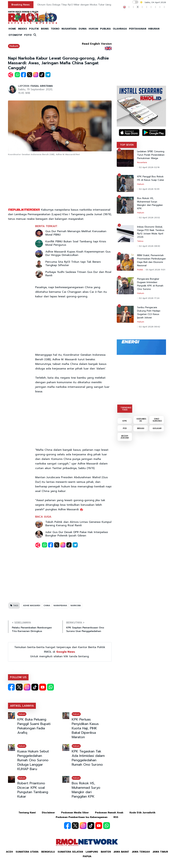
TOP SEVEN (127, 145)
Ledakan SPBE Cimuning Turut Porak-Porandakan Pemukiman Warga (151, 155)
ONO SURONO (157, 420)
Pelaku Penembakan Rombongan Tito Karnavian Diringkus (32, 629)
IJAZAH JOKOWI (125, 437)
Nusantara (142, 162)
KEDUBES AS (141, 420)
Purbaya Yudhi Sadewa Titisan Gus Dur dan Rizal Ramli (78, 274)
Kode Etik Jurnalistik (142, 813)
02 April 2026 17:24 (149, 298)
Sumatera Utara (27, 852)
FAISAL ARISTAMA (42, 86)
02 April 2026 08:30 (149, 246)
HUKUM (93, 29)
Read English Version (97, 44)
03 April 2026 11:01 (155, 270)
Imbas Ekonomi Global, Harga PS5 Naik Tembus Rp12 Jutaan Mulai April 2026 (151, 232)
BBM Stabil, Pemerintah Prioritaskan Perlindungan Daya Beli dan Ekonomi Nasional (151, 260)
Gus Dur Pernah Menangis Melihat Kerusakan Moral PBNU (76, 233)
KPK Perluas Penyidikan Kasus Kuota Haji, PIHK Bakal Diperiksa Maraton (85, 728)
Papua (87, 856)
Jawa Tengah (141, 852)
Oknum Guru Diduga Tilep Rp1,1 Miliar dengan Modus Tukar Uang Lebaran (79, 5)
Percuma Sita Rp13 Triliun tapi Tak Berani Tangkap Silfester (73, 264)
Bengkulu (48, 852)
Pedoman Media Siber (75, 813)
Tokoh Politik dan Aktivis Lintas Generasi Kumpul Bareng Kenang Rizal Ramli (78, 524)
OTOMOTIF (15, 35)
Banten (106, 852)
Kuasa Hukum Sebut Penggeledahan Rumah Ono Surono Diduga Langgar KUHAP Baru (33, 760)
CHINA (47, 605)
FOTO (28, 35)
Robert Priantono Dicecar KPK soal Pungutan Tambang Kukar (33, 790)
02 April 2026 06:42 (149, 327)
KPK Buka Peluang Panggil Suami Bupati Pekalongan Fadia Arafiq (34, 726)
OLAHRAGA (120, 29)
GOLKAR (157, 428)
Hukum (14, 46)
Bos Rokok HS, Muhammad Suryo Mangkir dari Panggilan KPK (86, 790)
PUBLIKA (105, 29)
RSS (116, 817)
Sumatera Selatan (70, 852)
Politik (140, 270)
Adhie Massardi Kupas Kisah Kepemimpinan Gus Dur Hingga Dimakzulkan (78, 253)
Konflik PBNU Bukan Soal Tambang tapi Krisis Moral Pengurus (76, 243)
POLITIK (34, 29)
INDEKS (23, 29)
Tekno (140, 241)
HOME (12, 29)
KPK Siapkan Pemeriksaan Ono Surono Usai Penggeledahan (85, 629)
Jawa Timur (160, 852)
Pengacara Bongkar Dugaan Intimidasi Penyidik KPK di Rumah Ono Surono (150, 284)
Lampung (92, 852)
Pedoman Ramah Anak (109, 813)
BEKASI (141, 428)
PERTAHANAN (138, 29)
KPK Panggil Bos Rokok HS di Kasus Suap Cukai (150, 178)
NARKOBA (76, 605)
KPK (125, 421)
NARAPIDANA (60, 605)
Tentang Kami (27, 813)
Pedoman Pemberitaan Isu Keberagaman (82, 817)
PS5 (125, 428)
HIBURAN (154, 29)
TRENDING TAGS (126, 409)
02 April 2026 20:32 (149, 218)
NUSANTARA (69, 29)
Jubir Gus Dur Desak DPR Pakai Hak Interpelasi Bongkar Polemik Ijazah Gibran (77, 534)
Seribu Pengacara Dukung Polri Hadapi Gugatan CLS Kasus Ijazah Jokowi (149, 313)
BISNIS (45, 29)
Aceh (9, 852)
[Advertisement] (60, 182)
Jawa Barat (121, 852)
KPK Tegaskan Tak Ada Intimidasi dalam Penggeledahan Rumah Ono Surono (88, 758)
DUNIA (83, 29)
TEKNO (55, 29)
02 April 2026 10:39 (149, 189)
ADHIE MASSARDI (32, 605)
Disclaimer (48, 813)
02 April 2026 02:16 (149, 167)
